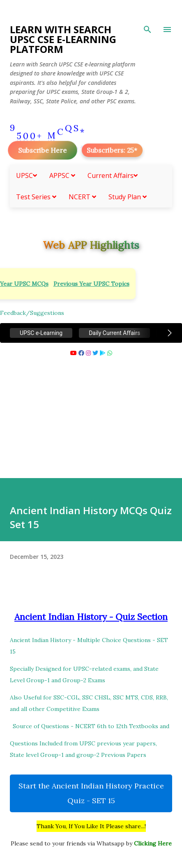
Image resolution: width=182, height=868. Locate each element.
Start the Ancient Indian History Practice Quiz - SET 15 (91, 793)
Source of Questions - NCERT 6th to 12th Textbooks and (91, 726)
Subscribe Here (42, 150)
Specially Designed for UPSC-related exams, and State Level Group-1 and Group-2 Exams (84, 674)
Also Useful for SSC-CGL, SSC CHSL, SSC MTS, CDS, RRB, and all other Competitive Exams (89, 703)
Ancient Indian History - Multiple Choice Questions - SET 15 (89, 646)
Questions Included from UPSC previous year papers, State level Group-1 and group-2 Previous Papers (83, 749)
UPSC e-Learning (41, 333)
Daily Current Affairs (114, 333)
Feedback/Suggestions (32, 313)
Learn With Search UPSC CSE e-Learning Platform (63, 39)
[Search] (147, 30)
